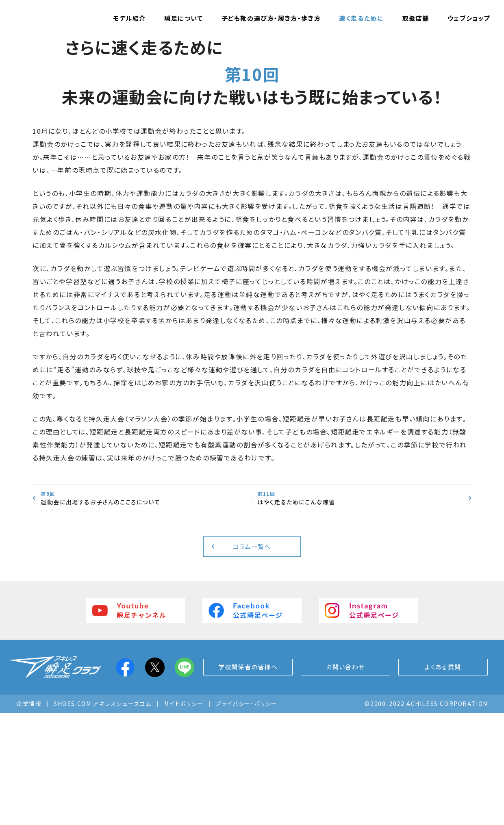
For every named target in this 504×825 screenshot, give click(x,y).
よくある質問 (443, 779)
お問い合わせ (346, 779)
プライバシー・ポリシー (247, 816)
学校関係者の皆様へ (248, 779)
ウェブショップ (469, 18)
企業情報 (29, 816)
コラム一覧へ (252, 658)
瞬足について (184, 18)
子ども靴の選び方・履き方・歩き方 (271, 18)
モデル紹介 (129, 18)
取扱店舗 (415, 18)
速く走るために (361, 18)
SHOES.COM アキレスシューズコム (103, 816)
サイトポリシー (184, 816)
